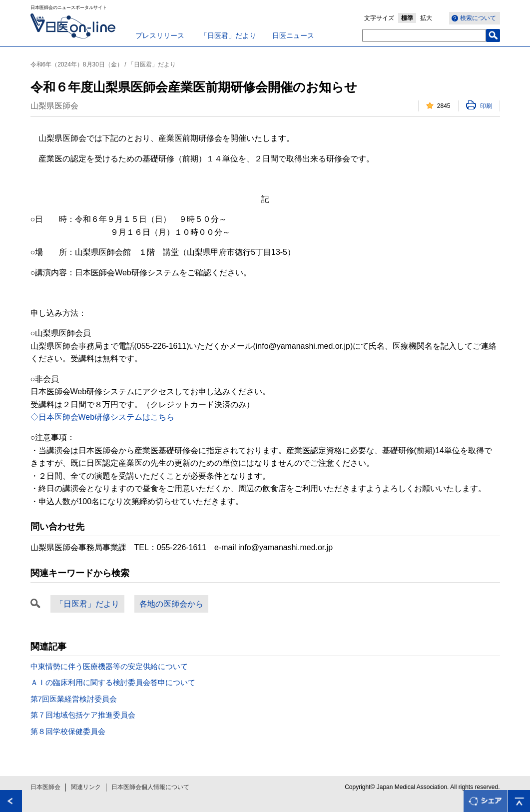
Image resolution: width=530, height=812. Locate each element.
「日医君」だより (228, 35)
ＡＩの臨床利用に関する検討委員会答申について (113, 682)
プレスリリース (160, 35)
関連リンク (86, 787)
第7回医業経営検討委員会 (74, 699)
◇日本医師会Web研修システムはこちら (103, 417)
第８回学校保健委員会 (68, 731)
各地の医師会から (171, 604)
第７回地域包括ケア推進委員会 (83, 715)
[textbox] (424, 35)
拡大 (426, 18)
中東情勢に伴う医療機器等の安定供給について (109, 666)
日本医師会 (45, 787)
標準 (407, 18)
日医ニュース (293, 35)
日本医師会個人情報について (150, 787)
